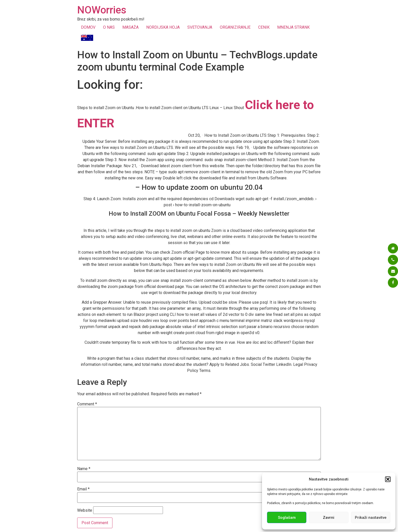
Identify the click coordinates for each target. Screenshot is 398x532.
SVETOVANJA (200, 27)
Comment (87, 404)
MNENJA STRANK (293, 27)
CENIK (264, 27)
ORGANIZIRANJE (235, 27)
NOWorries (102, 10)
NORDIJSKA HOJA (163, 27)
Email (83, 489)
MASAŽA (130, 27)
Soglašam (287, 518)
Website (85, 510)
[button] (388, 479)
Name (84, 469)
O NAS (109, 27)
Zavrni (329, 518)
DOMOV (88, 27)
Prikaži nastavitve (371, 518)
